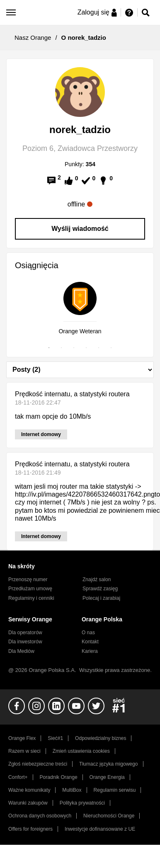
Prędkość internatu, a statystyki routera (72, 394)
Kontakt (90, 642)
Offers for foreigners (30, 829)
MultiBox (72, 790)
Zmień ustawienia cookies (81, 751)
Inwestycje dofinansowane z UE (100, 829)
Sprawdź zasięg (100, 589)
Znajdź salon (97, 579)
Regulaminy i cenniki (31, 598)
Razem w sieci (24, 751)
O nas (88, 633)
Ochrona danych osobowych (40, 816)
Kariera (90, 651)
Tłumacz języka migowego (108, 764)
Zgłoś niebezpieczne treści (38, 764)
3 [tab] (74, 348)
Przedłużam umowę (30, 589)
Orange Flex (22, 738)
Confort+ (18, 777)
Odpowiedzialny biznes (101, 738)
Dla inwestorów (25, 642)
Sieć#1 (55, 738)
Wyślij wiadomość (80, 229)
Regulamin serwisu (115, 790)
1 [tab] (49, 348)
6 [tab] (111, 348)
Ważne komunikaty (29, 790)
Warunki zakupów (28, 803)
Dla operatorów (25, 633)
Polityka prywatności (82, 803)
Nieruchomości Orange (109, 816)
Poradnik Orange (59, 777)
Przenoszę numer (28, 579)
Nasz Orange (33, 38)
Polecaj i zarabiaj (101, 598)
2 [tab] (61, 348)
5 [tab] (99, 348)
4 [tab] (86, 348)
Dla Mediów (21, 651)
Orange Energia (107, 777)
